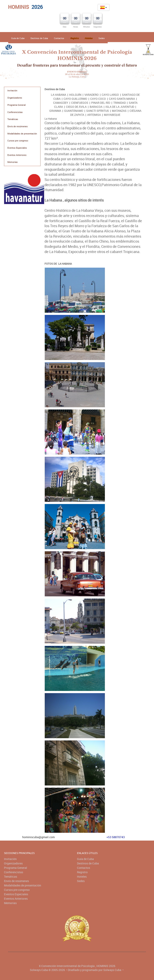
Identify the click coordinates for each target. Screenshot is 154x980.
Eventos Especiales (17, 148)
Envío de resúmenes (18, 126)
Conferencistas (15, 112)
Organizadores (15, 98)
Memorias (13, 162)
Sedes (102, 38)
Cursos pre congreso (18, 141)
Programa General (17, 105)
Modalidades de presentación (22, 134)
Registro (82, 872)
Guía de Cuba (18, 38)
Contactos (59, 38)
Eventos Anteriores (17, 155)
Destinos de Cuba (39, 38)
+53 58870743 (116, 837)
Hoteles (82, 877)
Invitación (12, 90)
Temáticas (13, 119)
